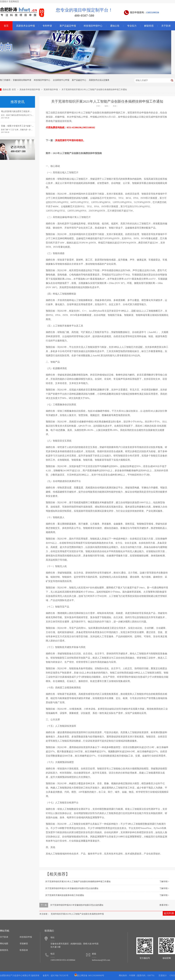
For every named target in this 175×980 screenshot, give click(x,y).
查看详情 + (164, 905)
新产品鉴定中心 (79, 80)
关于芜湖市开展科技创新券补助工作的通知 (65, 895)
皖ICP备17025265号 (60, 976)
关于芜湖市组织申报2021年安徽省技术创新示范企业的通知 (72, 888)
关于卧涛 (166, 26)
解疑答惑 (149, 26)
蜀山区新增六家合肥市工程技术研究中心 (19, 111)
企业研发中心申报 (61, 80)
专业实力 (132, 26)
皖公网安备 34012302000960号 (89, 976)
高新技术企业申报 (26, 26)
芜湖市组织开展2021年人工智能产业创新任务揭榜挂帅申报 (77, 914)
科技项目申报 (26, 937)
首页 (14, 90)
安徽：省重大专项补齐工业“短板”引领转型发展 (22, 126)
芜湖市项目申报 (51, 90)
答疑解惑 (24, 944)
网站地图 (4, 944)
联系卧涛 (24, 950)
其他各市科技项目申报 (30, 90)
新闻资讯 (4, 950)
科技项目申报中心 (93, 26)
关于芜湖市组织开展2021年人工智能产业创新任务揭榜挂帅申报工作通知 (94, 90)
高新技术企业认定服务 (99, 80)
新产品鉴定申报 (68, 26)
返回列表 (169, 913)
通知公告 (115, 26)
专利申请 (47, 26)
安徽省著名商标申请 (22, 80)
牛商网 (132, 976)
